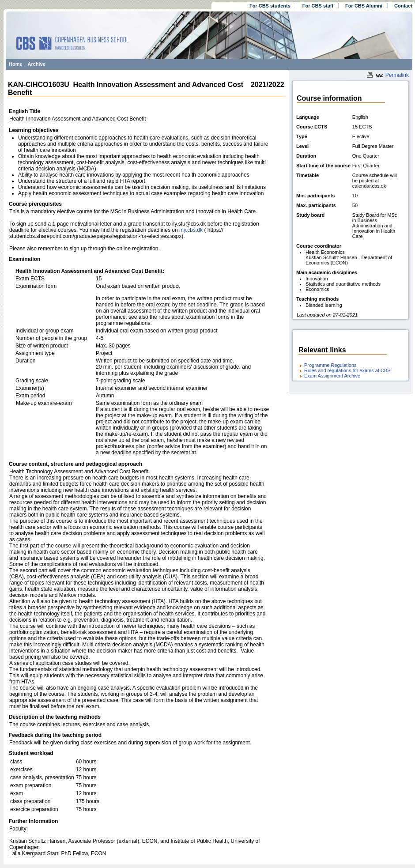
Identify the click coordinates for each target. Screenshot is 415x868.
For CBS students (270, 6)
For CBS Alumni (364, 6)
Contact (403, 6)
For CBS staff (318, 6)
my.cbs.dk (191, 230)
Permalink (392, 75)
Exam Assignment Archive (332, 376)
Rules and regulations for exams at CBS (347, 370)
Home (16, 64)
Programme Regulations (330, 365)
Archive (37, 64)
